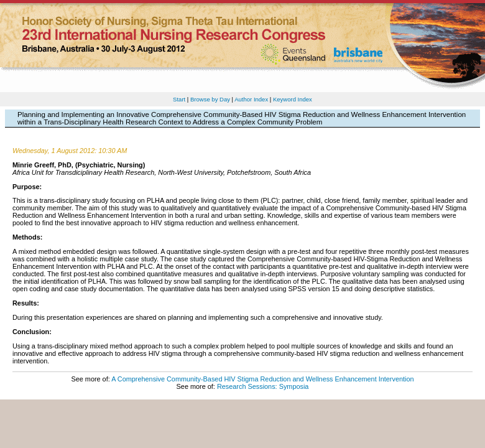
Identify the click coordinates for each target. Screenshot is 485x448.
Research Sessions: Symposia (263, 386)
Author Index (251, 99)
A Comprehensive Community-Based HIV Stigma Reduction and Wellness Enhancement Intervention (262, 379)
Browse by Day (210, 99)
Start (179, 99)
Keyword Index (293, 99)
